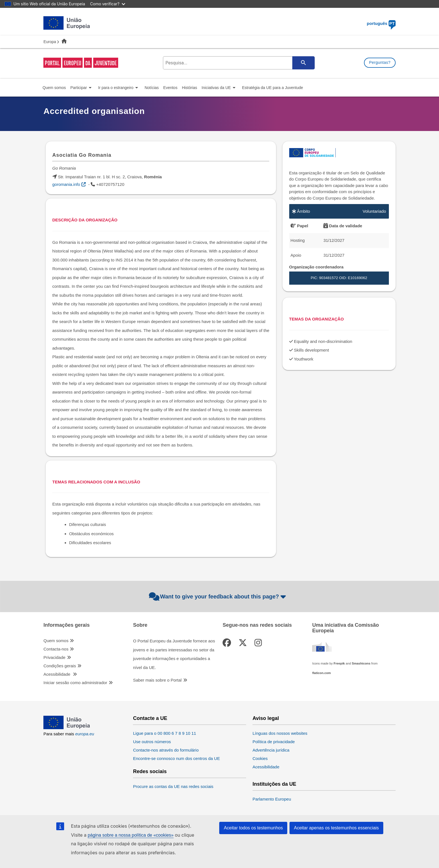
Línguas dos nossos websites (280, 733)
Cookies (260, 758)
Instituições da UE (274, 784)
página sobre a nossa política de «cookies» (131, 835)
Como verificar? (108, 4)
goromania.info (66, 184)
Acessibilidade (57, 674)
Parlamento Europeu (272, 799)
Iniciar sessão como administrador (75, 683)
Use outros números (152, 742)
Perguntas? (380, 62)
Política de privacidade (274, 742)
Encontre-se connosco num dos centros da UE (176, 758)
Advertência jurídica (271, 750)
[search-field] (238, 63)
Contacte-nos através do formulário (166, 750)
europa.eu (85, 734)
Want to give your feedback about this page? (218, 596)
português (381, 23)
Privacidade (54, 657)
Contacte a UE (150, 718)
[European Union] (67, 728)
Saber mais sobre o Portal (157, 680)
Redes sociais (150, 772)
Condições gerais (60, 666)
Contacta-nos (56, 649)
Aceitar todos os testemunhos (253, 828)
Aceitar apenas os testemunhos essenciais (336, 828)
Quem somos (56, 641)
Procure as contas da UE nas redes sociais (173, 786)
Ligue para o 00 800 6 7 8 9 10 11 (164, 733)
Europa (50, 42)
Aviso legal (266, 718)
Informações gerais (66, 625)
